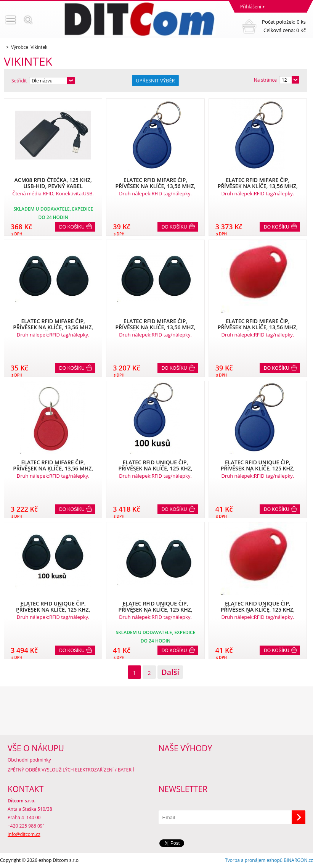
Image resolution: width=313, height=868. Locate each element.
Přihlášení (251, 7)
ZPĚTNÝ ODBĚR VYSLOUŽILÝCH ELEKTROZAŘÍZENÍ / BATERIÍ (71, 770)
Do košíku (72, 227)
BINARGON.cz (298, 860)
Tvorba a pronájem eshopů (254, 860)
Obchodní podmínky (29, 760)
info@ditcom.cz (24, 834)
